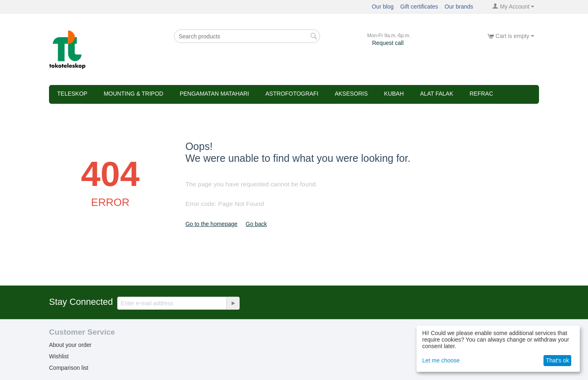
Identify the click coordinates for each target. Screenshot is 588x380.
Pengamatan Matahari (214, 94)
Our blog (383, 7)
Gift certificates (419, 7)
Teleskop (72, 94)
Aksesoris (351, 94)
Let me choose (441, 360)
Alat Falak (437, 94)
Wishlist (59, 356)
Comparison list (69, 368)
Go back (256, 224)
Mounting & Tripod (134, 94)
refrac (481, 94)
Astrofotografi (292, 94)
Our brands (459, 7)
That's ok (557, 360)
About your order (70, 345)
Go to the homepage (212, 224)
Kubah (394, 94)
